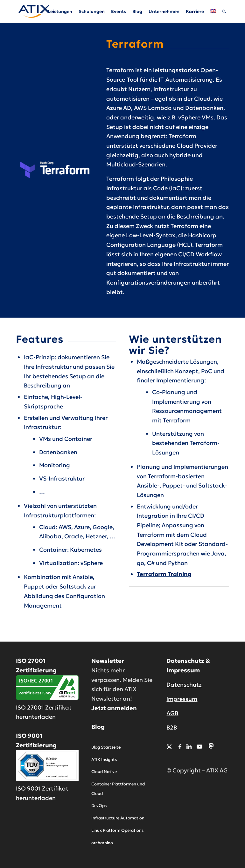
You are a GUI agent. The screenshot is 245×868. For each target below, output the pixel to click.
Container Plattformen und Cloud (118, 789)
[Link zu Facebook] (180, 747)
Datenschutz (184, 685)
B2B (172, 727)
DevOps (99, 806)
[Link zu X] (169, 747)
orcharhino (102, 843)
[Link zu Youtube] (199, 747)
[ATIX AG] (34, 11)
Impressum (182, 699)
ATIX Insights (104, 760)
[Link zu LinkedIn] (189, 747)
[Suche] (224, 11)
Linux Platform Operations (117, 830)
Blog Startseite (106, 747)
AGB (172, 713)
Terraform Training (164, 574)
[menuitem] (60, 11)
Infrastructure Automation (118, 818)
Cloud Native (104, 772)
